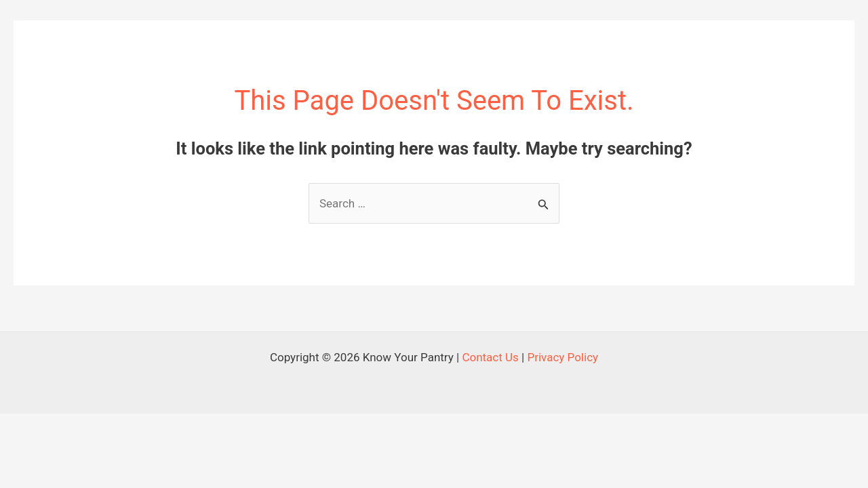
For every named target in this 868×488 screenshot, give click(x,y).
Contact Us (490, 357)
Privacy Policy (563, 357)
